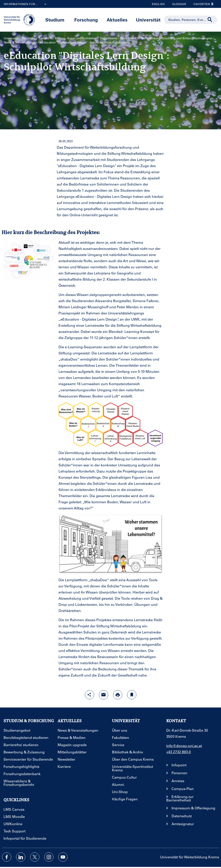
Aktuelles (117, 20)
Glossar (178, 4)
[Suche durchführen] (210, 20)
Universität (148, 20)
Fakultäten (29, 38)
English (158, 4)
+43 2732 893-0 (179, 752)
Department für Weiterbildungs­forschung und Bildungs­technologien (166, 38)
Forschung (86, 20)
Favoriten (202, 4)
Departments (109, 38)
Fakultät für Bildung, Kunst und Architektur (68, 38)
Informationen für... (26, 4)
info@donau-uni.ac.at (184, 746)
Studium (55, 20)
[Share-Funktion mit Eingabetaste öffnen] (89, 695)
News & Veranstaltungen (20, 42)
